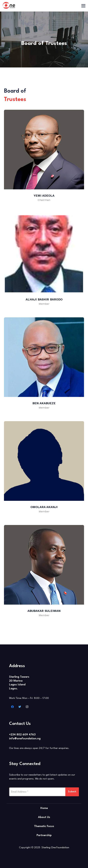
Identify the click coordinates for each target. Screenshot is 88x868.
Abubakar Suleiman (44, 611)
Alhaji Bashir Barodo (44, 299)
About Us (44, 817)
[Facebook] (12, 707)
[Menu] (83, 6)
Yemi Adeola (44, 196)
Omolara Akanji (44, 507)
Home (44, 808)
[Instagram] (27, 707)
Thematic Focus (44, 826)
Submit (72, 792)
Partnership (44, 835)
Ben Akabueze (44, 403)
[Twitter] (20, 707)
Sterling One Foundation (55, 848)
